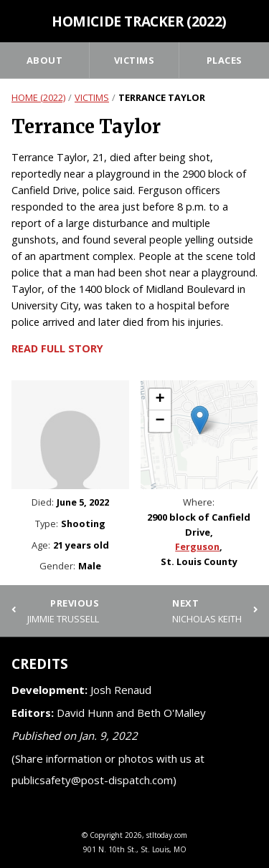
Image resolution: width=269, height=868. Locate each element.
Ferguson (197, 546)
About (45, 60)
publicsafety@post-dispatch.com (92, 780)
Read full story (57, 348)
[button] (200, 420)
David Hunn (85, 713)
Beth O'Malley (171, 713)
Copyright (106, 835)
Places (225, 60)
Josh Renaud (121, 690)
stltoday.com (167, 835)
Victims (134, 60)
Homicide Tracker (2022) (139, 21)
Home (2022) (38, 97)
